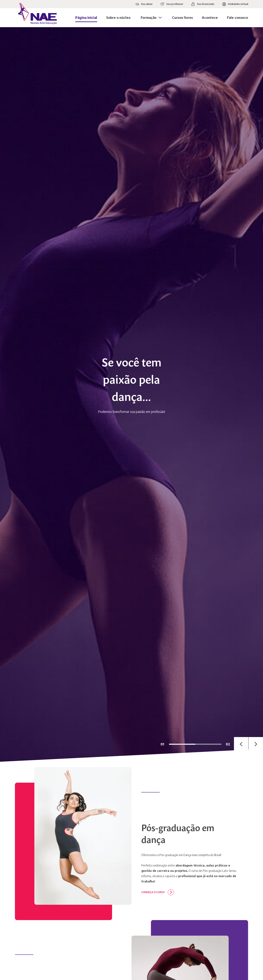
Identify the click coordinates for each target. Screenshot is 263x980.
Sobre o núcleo (118, 18)
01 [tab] (162, 744)
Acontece (210, 18)
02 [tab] (228, 744)
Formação (149, 18)
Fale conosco (238, 18)
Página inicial (86, 18)
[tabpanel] (131, 394)
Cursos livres (182, 18)
